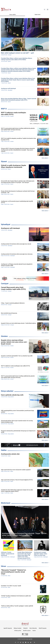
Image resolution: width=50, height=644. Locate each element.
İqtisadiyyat (6, 224)
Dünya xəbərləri (7, 391)
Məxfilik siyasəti (27, 631)
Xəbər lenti (37, 15)
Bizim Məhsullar (33, 628)
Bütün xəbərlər (45, 158)
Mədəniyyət (6, 503)
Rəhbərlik (25, 628)
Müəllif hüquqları (43, 628)
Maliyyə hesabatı (18, 628)
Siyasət (4, 161)
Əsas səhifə (13, 15)
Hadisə (4, 450)
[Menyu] (48, 9)
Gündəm (4, 336)
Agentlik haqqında (8, 628)
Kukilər (34, 631)
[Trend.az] (6, 9)
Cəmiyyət (5, 284)
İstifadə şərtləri (18, 631)
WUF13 (4, 109)
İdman (4, 566)
